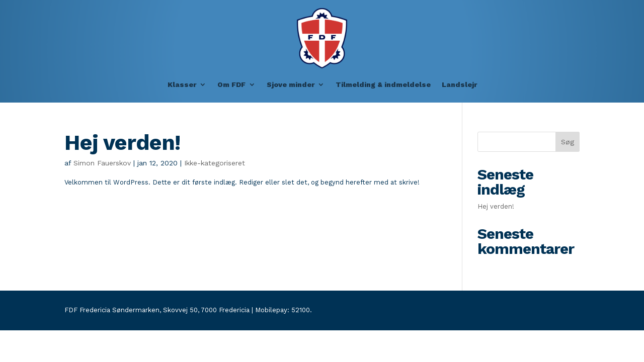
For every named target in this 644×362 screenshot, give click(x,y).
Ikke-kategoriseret (215, 163)
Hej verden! (122, 142)
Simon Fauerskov (102, 163)
